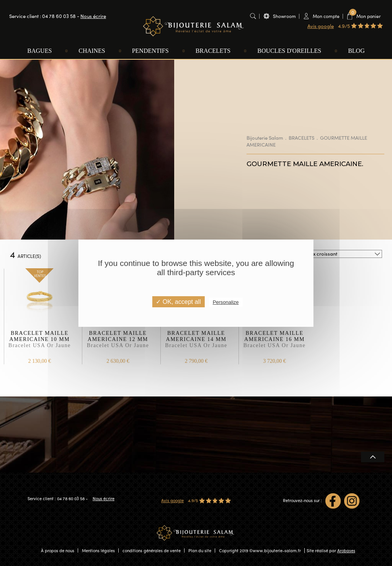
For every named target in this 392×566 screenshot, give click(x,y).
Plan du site (200, 551)
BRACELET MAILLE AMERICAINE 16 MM (274, 343)
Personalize (226, 302)
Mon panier (365, 16)
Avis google (321, 26)
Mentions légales (98, 551)
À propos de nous (58, 551)
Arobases (346, 551)
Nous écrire (93, 16)
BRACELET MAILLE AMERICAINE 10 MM (40, 343)
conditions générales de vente (152, 551)
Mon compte (326, 16)
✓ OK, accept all (178, 302)
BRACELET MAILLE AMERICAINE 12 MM (118, 343)
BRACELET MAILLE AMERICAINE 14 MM (196, 343)
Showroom (284, 16)
